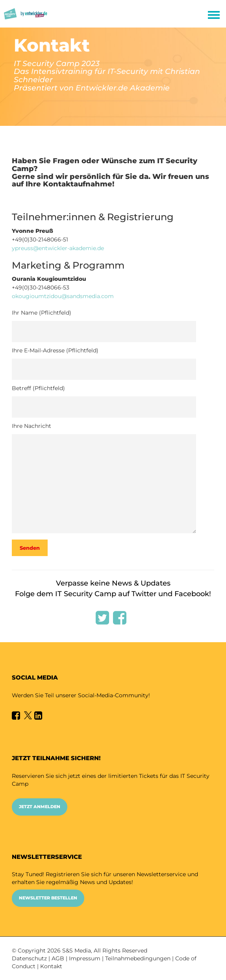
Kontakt (51, 966)
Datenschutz (29, 958)
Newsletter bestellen (48, 898)
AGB (58, 958)
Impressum (85, 958)
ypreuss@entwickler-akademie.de (58, 248)
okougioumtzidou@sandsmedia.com (63, 296)
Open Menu (214, 16)
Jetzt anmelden (40, 807)
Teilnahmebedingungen (138, 958)
